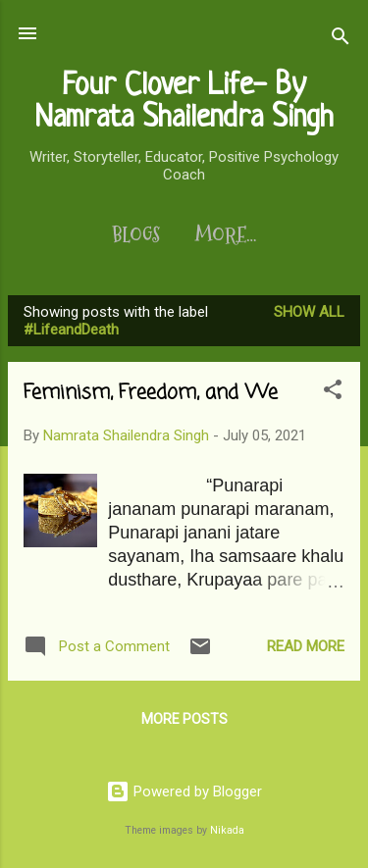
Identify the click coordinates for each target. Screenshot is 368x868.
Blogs (136, 235)
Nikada (227, 830)
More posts (184, 719)
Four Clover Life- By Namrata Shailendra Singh (184, 102)
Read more (306, 646)
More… (226, 235)
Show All (309, 312)
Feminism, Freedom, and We (151, 393)
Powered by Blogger (184, 791)
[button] (333, 393)
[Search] (341, 40)
